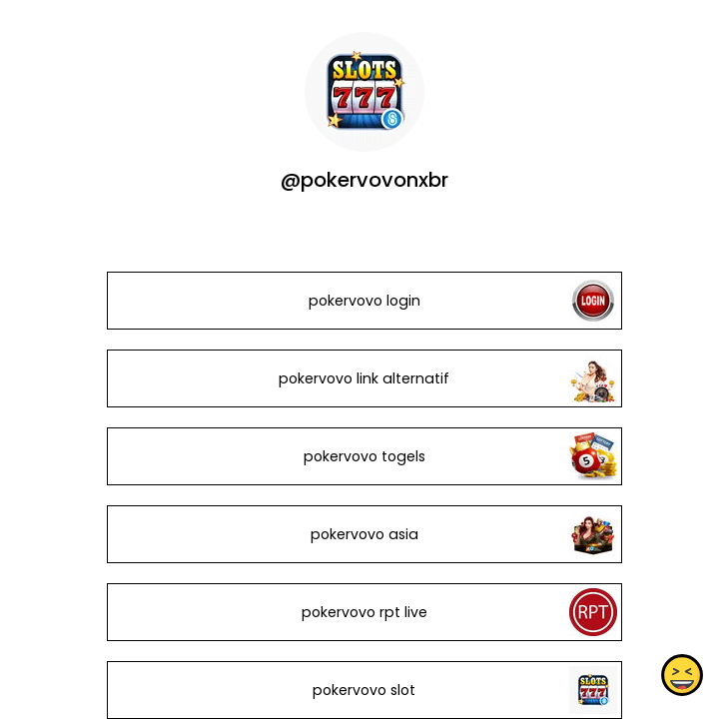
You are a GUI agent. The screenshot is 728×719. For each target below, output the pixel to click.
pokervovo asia (364, 534)
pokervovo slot (364, 690)
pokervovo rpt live (364, 612)
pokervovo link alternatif (364, 378)
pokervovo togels (364, 456)
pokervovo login (364, 301)
